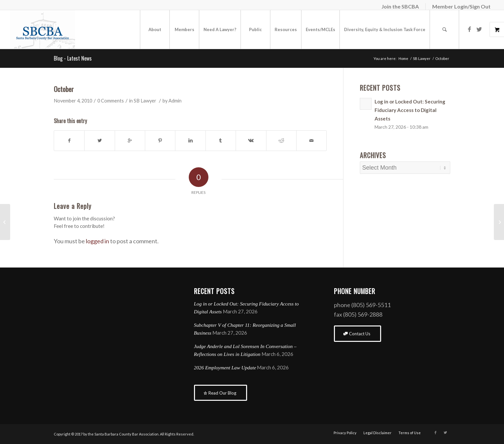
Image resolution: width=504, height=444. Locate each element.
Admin (175, 101)
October (64, 89)
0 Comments (111, 101)
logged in (97, 241)
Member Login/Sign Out (461, 6)
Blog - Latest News (73, 58)
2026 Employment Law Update (225, 368)
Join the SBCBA (400, 6)
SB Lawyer (422, 58)
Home (403, 58)
